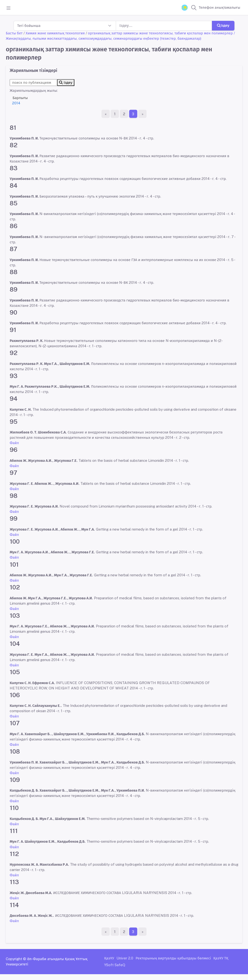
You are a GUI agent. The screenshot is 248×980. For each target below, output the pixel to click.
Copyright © (16, 959)
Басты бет (14, 33)
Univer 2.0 (125, 958)
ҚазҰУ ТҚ (221, 958)
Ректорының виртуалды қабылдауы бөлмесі (173, 958)
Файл (14, 443)
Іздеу (223, 25)
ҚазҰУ (109, 958)
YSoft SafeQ (115, 965)
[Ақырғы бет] (142, 114)
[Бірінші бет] (106, 114)
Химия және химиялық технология (55, 33)
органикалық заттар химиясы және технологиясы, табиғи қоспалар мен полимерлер (160, 33)
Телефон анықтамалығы (220, 7)
